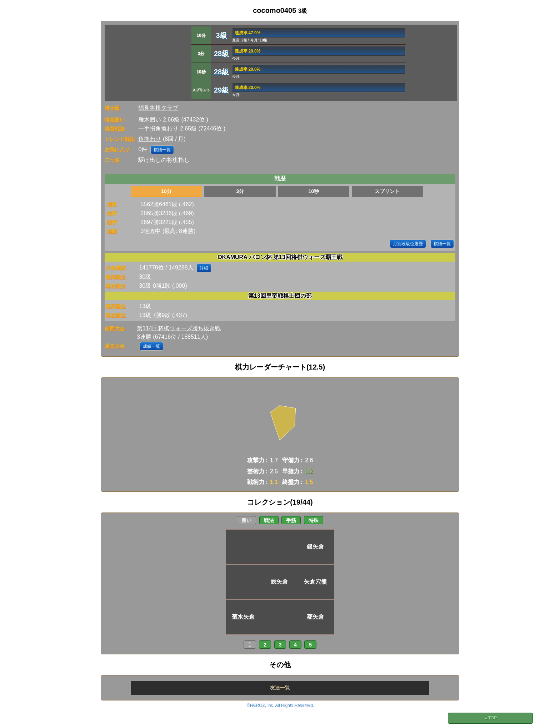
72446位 (211, 128)
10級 (263, 40)
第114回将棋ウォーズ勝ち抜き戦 (179, 328)
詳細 (204, 268)
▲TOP (490, 718)
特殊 (314, 520)
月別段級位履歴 (408, 244)
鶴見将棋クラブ (158, 108)
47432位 (194, 120)
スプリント (387, 191)
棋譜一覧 (162, 150)
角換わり (150, 139)
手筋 (291, 520)
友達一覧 (280, 688)
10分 (166, 191)
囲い (246, 520)
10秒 (314, 191)
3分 (240, 191)
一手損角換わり (158, 128)
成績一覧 (151, 346)
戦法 (269, 520)
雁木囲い (150, 120)
